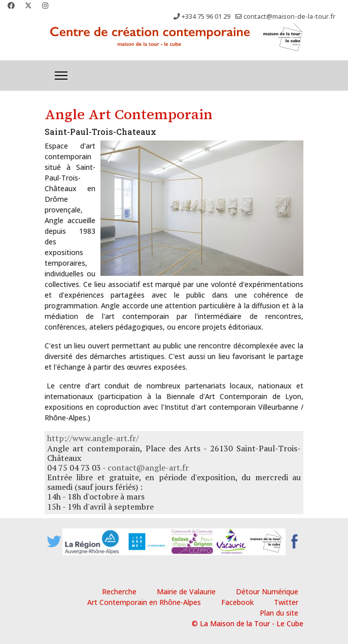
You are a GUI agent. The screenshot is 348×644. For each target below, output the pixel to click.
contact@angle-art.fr (148, 468)
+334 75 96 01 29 (206, 16)
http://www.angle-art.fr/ (93, 438)
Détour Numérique (267, 592)
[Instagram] (45, 5)
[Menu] (61, 76)
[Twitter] (28, 5)
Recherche (119, 592)
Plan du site (279, 613)
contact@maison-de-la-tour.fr (289, 16)
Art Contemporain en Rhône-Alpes (144, 602)
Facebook (237, 602)
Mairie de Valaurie (186, 592)
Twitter (286, 602)
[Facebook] (11, 5)
